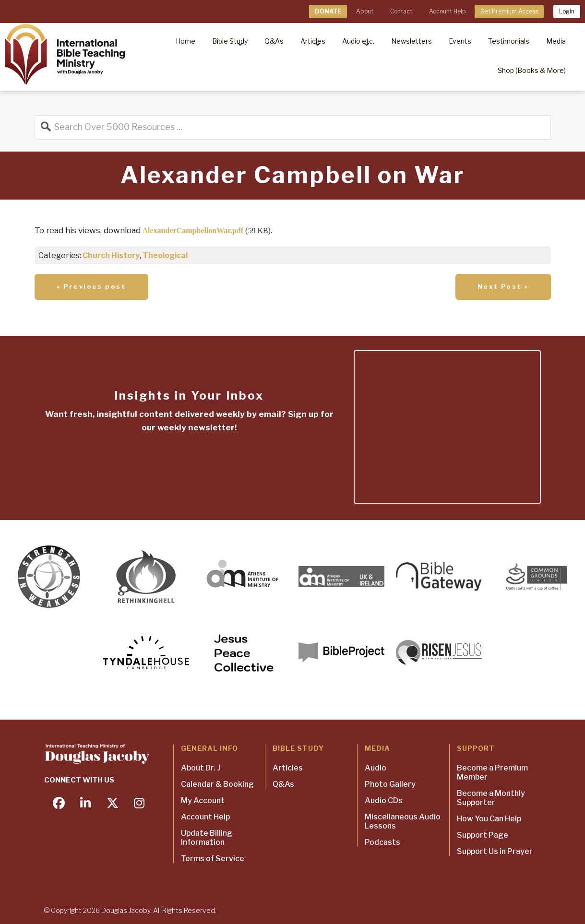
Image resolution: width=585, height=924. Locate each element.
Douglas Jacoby (126, 910)
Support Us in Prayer (495, 851)
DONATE (328, 11)
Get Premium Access (509, 11)
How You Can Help (489, 819)
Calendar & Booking (217, 784)
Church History (111, 255)
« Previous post (91, 286)
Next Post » (503, 286)
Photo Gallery (390, 784)
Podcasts (382, 842)
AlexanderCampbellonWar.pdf (193, 231)
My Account (203, 800)
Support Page (483, 835)
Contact (401, 11)
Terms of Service (213, 859)
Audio (376, 768)
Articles (288, 768)
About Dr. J (201, 768)
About (365, 11)
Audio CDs (384, 800)
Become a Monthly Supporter (491, 798)
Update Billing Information (207, 838)
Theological (165, 255)
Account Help (447, 11)
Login (567, 11)
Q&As (283, 784)
